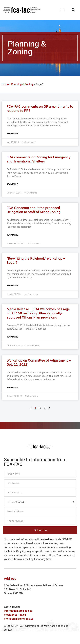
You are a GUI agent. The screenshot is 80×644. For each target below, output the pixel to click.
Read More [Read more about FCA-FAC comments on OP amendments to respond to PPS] (12, 134)
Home (5, 84)
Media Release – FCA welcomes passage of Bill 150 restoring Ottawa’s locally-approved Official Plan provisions (38, 313)
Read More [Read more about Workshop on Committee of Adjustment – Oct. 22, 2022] (12, 387)
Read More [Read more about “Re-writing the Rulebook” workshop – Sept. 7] (12, 286)
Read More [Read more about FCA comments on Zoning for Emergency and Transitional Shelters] (12, 184)
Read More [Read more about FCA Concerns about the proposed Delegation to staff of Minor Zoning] (12, 235)
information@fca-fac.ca (18, 611)
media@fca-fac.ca (15, 615)
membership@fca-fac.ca (19, 619)
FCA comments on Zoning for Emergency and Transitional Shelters (38, 159)
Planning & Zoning (22, 84)
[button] (63, 10)
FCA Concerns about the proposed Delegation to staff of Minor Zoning (34, 210)
